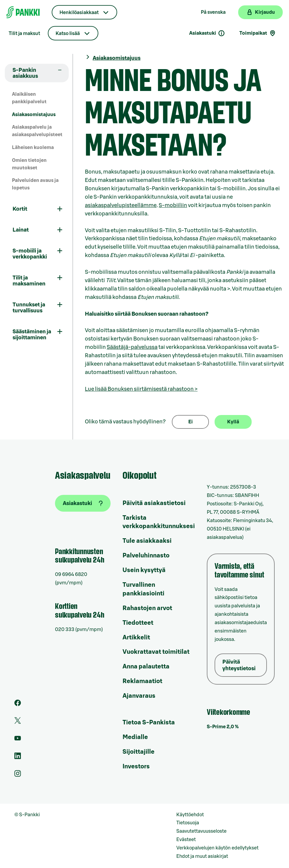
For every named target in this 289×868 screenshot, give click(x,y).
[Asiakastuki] (83, 503)
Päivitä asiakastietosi (154, 503)
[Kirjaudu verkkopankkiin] (260, 12)
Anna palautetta (146, 667)
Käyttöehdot (190, 815)
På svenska (213, 12)
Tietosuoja (188, 823)
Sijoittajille (139, 752)
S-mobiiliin (173, 205)
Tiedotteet (138, 623)
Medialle (135, 737)
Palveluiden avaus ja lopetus (35, 184)
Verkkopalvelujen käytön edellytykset (217, 848)
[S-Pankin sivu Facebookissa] (18, 705)
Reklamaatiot (142, 681)
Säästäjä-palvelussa (132, 347)
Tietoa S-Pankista (149, 723)
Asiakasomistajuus (34, 115)
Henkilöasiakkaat (79, 13)
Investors (136, 767)
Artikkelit (136, 638)
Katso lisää (68, 34)
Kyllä (233, 422)
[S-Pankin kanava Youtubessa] (18, 740)
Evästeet (186, 840)
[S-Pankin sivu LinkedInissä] (18, 758)
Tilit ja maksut (24, 34)
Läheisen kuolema (33, 148)
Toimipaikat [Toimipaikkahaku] (258, 33)
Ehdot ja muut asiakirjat (202, 856)
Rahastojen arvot (147, 608)
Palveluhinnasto (146, 556)
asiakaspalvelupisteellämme (121, 205)
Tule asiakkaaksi (147, 541)
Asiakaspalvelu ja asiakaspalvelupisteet (37, 131)
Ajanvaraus (139, 696)
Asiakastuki (207, 33)
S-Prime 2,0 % (223, 727)
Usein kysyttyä (144, 570)
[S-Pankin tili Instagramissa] (18, 775)
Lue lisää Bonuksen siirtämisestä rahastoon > (141, 389)
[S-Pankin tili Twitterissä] (18, 722)
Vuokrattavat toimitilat (156, 652)
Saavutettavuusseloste (201, 831)
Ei (191, 422)
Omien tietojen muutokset (29, 164)
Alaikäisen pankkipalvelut (29, 98)
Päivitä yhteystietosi (239, 665)
